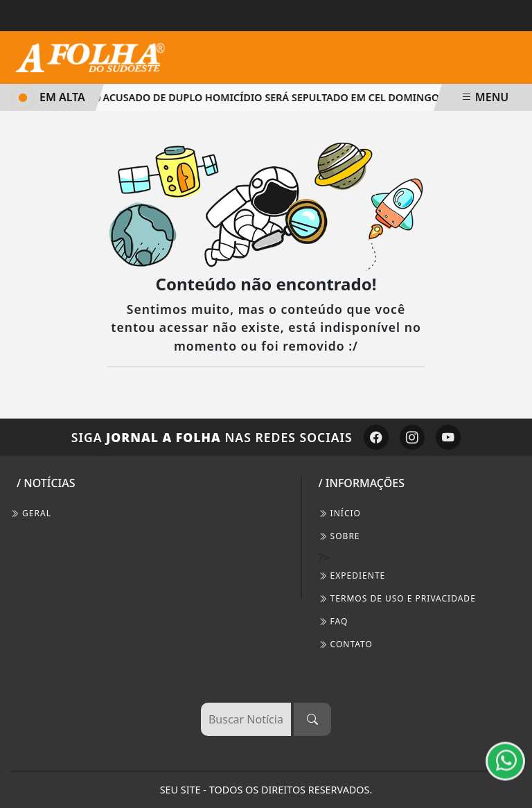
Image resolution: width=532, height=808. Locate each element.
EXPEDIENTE (352, 576)
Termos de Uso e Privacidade (397, 598)
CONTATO (346, 644)
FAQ (334, 621)
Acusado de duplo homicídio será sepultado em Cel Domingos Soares (291, 97)
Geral (31, 513)
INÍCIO (340, 513)
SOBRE (339, 536)
